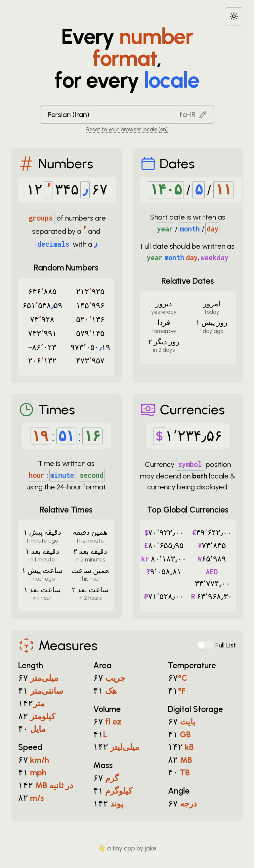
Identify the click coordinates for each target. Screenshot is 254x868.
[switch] (205, 645)
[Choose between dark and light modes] (234, 16)
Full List (226, 645)
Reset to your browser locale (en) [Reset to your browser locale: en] (127, 129)
